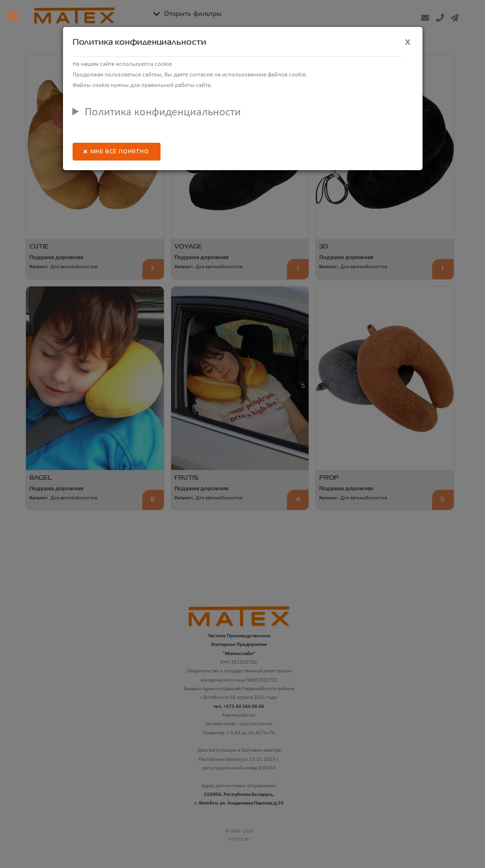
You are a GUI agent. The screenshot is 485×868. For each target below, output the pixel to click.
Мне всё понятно (120, 152)
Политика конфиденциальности (163, 112)
